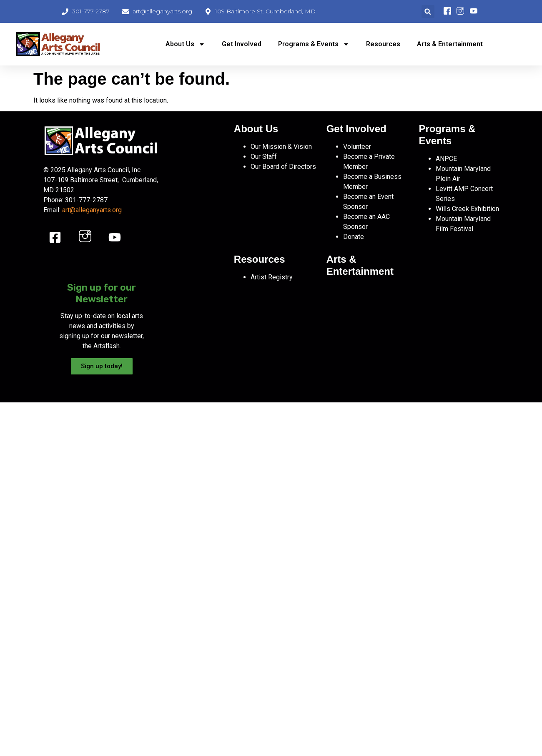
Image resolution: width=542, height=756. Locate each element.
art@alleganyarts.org (92, 210)
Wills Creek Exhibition (467, 209)
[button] (428, 11)
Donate (354, 237)
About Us (185, 44)
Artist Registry (272, 277)
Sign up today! (102, 366)
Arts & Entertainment (450, 44)
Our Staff (264, 157)
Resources (383, 44)
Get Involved (242, 44)
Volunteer (357, 147)
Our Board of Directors (283, 167)
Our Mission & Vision (281, 147)
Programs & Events (314, 44)
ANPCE (446, 159)
